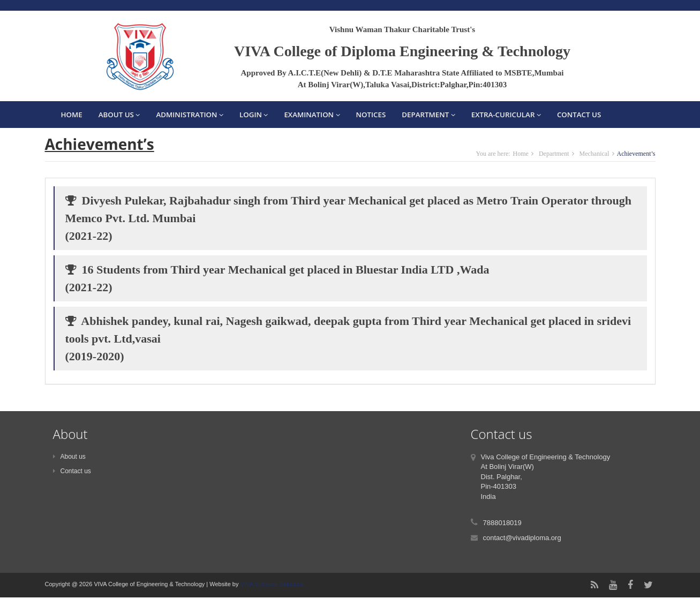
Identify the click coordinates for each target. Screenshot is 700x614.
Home (72, 115)
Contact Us (579, 115)
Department (428, 115)
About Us (119, 115)
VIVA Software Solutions (271, 584)
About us (69, 457)
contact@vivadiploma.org (522, 538)
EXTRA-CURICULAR (506, 115)
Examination (312, 115)
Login (254, 115)
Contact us (72, 471)
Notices (371, 115)
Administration (190, 115)
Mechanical (594, 154)
